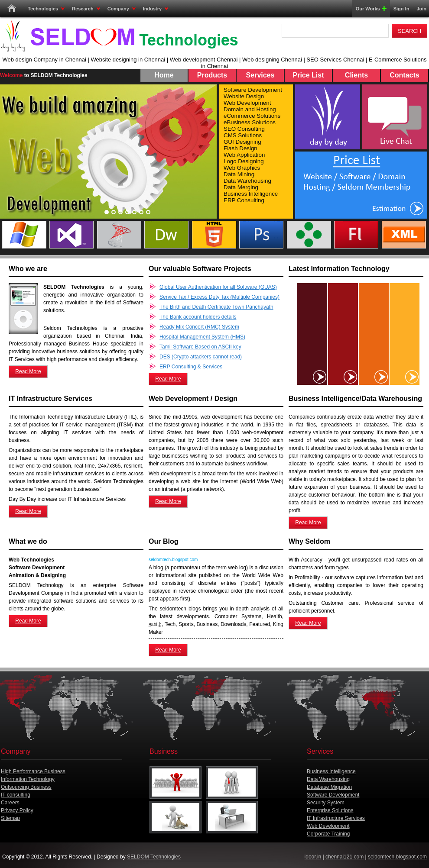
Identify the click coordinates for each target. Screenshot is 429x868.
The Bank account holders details (198, 317)
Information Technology (28, 779)
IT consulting (16, 795)
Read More (28, 371)
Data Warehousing (328, 779)
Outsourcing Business (26, 787)
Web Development (328, 826)
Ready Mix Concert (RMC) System (199, 327)
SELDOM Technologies (154, 857)
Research (86, 9)
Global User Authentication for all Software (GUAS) (218, 287)
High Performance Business (33, 771)
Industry (156, 9)
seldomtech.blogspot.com (397, 857)
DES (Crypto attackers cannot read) (201, 357)
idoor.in (313, 857)
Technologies (46, 9)
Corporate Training (328, 834)
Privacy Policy (17, 810)
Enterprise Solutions (330, 810)
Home (12, 9)
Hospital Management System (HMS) (202, 337)
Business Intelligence (331, 771)
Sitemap (10, 818)
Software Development (333, 795)
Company (122, 9)
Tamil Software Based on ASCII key (200, 347)
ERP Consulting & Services (191, 367)
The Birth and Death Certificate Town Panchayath (216, 307)
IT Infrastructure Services (336, 818)
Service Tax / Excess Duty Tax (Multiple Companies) (219, 297)
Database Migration (329, 787)
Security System (326, 803)
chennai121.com (344, 857)
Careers (10, 803)
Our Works (370, 9)
